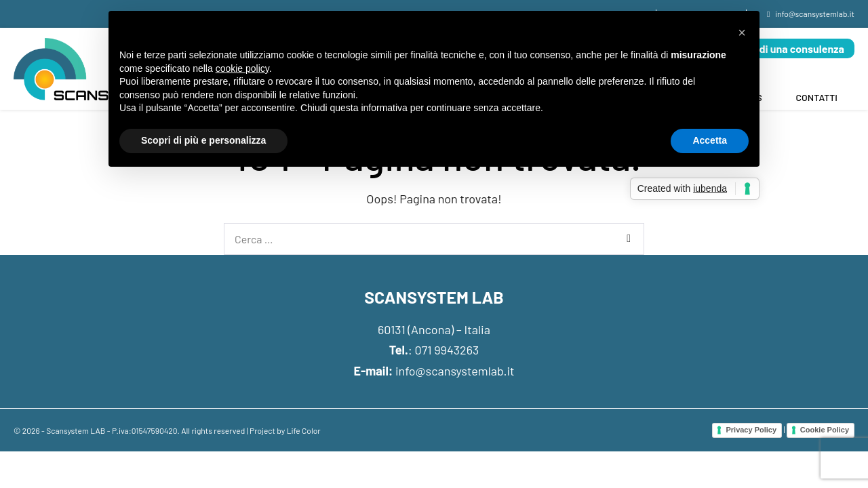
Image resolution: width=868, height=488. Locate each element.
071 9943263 (447, 350)
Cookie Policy (825, 430)
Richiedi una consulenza (787, 48)
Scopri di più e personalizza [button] (203, 140)
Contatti (817, 97)
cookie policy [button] (242, 68)
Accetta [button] (710, 140)
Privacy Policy (751, 430)
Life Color (304, 430)
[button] (742, 33)
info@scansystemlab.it (455, 371)
